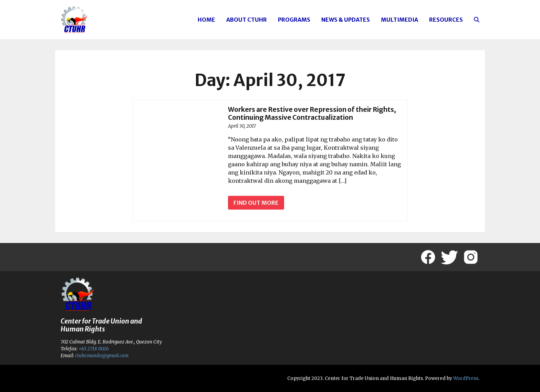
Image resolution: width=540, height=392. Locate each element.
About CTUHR (247, 20)
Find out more (256, 203)
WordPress (466, 378)
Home (206, 20)
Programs (294, 20)
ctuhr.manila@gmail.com (102, 356)
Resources (446, 20)
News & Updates (346, 20)
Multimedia (399, 20)
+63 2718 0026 (94, 349)
